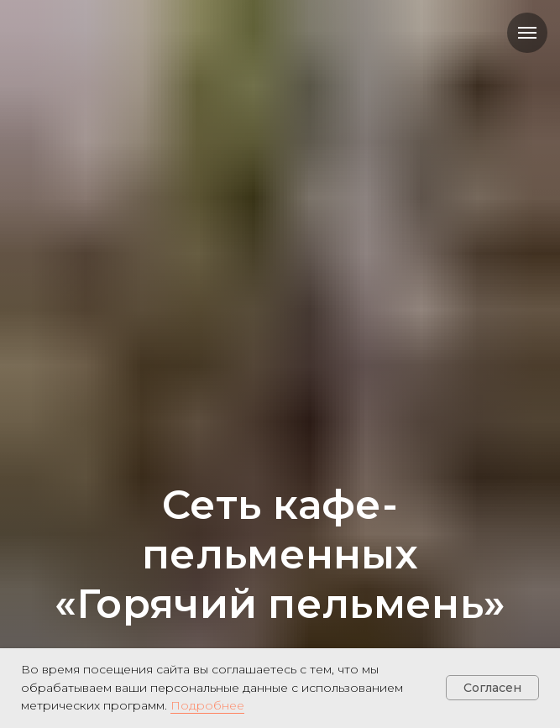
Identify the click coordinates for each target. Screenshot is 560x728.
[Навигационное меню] (527, 33)
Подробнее (207, 705)
